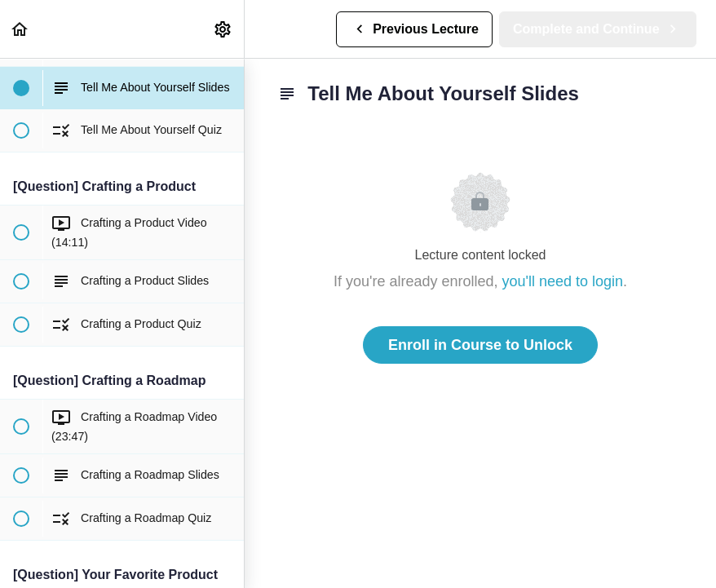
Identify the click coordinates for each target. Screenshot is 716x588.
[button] (20, 29)
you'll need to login (563, 281)
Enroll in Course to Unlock (480, 345)
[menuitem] (223, 29)
